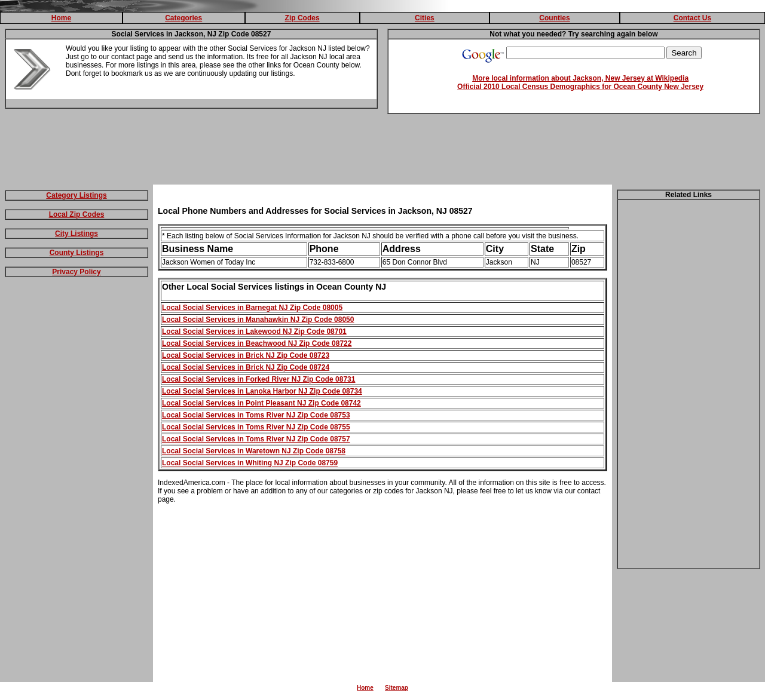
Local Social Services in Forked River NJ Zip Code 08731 (258, 379)
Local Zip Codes (77, 214)
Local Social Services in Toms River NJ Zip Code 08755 (256, 427)
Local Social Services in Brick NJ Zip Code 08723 (246, 355)
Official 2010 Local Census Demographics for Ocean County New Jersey (580, 87)
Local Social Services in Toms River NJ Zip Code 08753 (256, 415)
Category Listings (76, 195)
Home (61, 18)
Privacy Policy (76, 272)
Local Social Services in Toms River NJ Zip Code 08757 (256, 439)
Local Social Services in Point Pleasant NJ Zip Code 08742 (261, 403)
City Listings (76, 234)
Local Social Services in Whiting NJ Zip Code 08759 (250, 463)
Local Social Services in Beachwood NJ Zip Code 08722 (257, 343)
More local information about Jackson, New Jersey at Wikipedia (580, 78)
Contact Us (692, 18)
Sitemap (397, 688)
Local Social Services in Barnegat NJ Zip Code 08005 (252, 308)
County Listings (77, 253)
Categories (183, 18)
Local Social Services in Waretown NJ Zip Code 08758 (254, 451)
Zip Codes (302, 18)
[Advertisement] (382, 152)
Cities (425, 18)
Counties (554, 18)
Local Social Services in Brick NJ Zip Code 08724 (246, 367)
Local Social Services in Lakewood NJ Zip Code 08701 (254, 331)
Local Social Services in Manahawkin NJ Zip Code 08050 (258, 320)
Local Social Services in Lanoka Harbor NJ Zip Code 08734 (262, 391)
